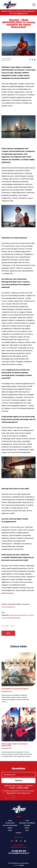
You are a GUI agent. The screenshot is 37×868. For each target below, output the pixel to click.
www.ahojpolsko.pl (8, 607)
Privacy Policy (11, 793)
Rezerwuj (21, 13)
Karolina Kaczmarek (7, 59)
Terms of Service (22, 793)
